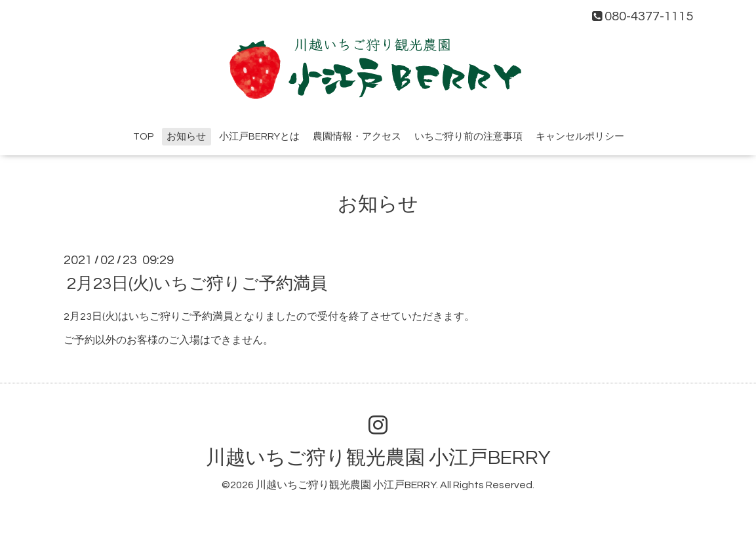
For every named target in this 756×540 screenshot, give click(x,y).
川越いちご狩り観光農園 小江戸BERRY (378, 458)
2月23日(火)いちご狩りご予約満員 (197, 283)
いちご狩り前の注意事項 (468, 137)
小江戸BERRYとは (259, 137)
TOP (143, 137)
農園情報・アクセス (357, 137)
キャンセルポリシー (580, 137)
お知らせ (186, 137)
